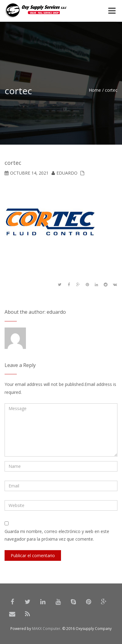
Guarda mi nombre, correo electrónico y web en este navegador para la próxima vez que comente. (57, 535)
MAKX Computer (46, 629)
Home (95, 90)
